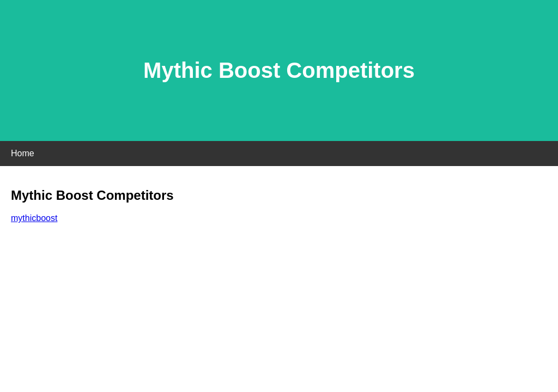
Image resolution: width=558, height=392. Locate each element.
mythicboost (34, 218)
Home (23, 153)
